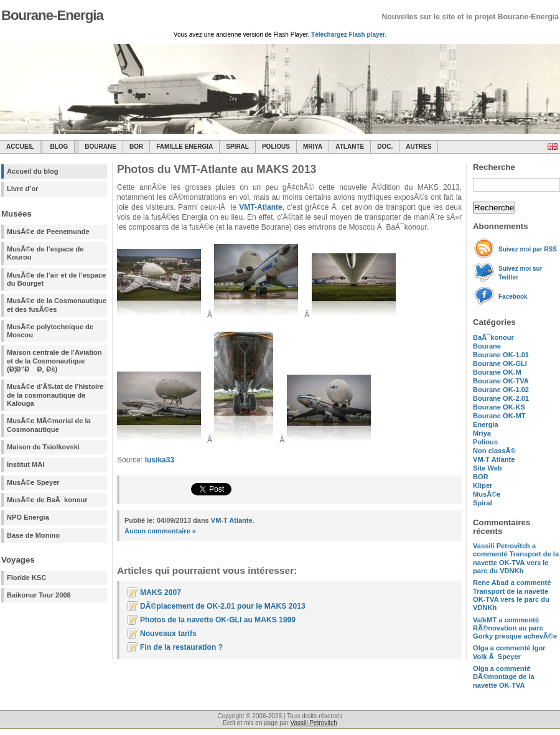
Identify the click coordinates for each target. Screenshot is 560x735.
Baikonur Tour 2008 (39, 595)
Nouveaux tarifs (168, 634)
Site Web (488, 468)
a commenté (516, 558)
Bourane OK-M (497, 372)
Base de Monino (33, 535)
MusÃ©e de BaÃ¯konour (47, 500)
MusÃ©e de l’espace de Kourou (45, 253)
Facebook (513, 297)
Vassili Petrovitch (313, 723)
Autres (418, 147)
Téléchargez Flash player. (349, 35)
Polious (276, 147)
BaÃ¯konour (493, 337)
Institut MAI (26, 464)
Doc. (385, 147)
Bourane (100, 147)
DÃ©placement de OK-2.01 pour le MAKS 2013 (223, 606)
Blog (59, 147)
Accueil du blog (33, 171)
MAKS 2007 (161, 592)
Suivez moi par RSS (528, 249)
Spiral (483, 503)
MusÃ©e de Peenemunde (48, 232)
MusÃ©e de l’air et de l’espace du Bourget (56, 279)
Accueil (20, 147)
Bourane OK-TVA (501, 381)
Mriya (313, 147)
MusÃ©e (487, 494)
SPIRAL (237, 147)
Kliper (483, 485)
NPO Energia (28, 517)
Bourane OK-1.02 (501, 390)
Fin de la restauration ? (181, 647)
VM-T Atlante (494, 459)
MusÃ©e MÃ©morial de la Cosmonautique (49, 425)
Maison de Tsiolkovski (43, 447)
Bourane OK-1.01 (501, 355)
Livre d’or (23, 189)
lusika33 (160, 460)
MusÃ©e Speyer (33, 482)
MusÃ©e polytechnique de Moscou (50, 331)
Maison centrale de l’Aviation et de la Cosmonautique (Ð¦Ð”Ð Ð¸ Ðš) (54, 361)
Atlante (350, 147)
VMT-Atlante (260, 207)
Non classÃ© (494, 451)
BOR (136, 147)
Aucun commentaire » (160, 531)
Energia (486, 424)
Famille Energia (184, 147)
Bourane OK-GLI (500, 363)
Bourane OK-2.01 (501, 398)
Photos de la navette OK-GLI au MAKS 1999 (218, 620)
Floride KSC (27, 578)
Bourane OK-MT (499, 416)
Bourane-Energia (52, 15)
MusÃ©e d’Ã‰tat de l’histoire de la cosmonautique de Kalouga (55, 395)
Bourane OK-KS (499, 407)
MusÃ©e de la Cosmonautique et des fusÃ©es (57, 305)
